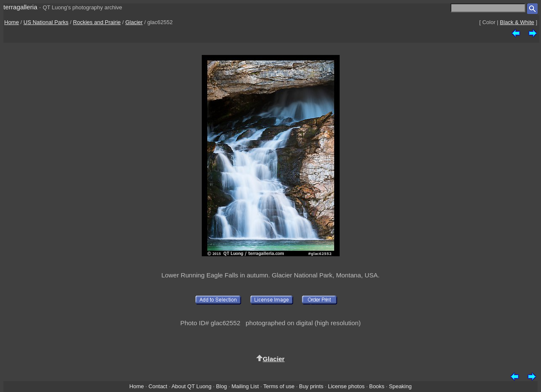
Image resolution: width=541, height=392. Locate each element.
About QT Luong (191, 386)
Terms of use (279, 386)
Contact (158, 386)
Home (12, 22)
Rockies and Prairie (97, 22)
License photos (346, 386)
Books (377, 386)
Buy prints (311, 386)
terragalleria (20, 7)
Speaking (400, 386)
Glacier (134, 22)
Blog (222, 386)
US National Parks (46, 22)
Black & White (517, 22)
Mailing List (245, 386)
